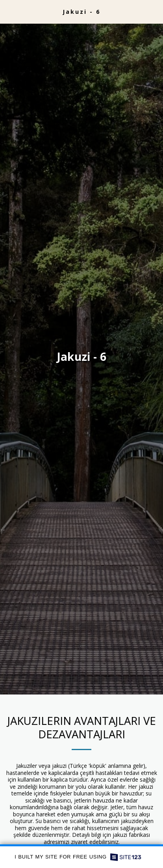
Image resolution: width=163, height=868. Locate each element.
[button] (9, 11)
